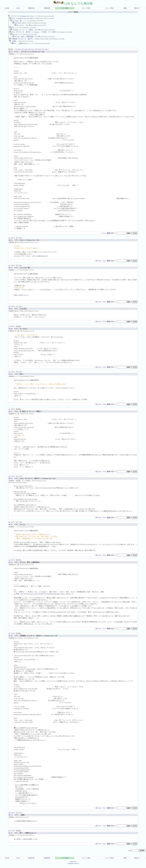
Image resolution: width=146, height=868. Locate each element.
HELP (18, 8)
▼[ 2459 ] (19, 241)
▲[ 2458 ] (12, 268)
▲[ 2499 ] (12, 412)
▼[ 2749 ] (19, 525)
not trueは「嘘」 (17, 21)
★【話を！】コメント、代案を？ (22, 31)
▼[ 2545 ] (32, 52)
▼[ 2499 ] (25, 52)
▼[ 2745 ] (19, 479)
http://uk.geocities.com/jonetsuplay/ (18, 485)
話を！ (12, 29)
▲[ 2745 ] (12, 563)
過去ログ (137, 8)
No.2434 (43, 547)
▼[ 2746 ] (45, 52)
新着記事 (47, 8)
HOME (7, 8)
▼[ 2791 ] (19, 375)
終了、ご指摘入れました (21, 46)
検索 (125, 8)
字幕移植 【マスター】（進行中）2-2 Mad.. (25, 41)
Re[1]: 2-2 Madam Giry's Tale (19, 19)
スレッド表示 (86, 8)
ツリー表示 (65, 8)
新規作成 (31, 8)
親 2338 (98, 263)
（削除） (13, 44)
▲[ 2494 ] (12, 329)
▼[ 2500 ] (19, 309)
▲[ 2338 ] (12, 241)
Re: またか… (20, 26)
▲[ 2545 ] (12, 525)
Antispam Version (73, 866)
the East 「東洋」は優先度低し (24, 39)
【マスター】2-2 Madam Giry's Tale (21, 16)
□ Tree (104, 236)
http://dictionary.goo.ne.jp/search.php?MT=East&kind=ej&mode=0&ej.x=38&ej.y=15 (47, 597)
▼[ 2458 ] (18, 52)
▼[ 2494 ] (19, 268)
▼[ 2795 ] (19, 815)
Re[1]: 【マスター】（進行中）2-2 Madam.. (24, 34)
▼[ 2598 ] (38, 52)
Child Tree (73, 864)
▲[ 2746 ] (12, 833)
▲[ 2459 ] (12, 309)
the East (14, 36)
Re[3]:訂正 (17, 24)
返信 (109, 236)
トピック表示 (109, 8)
